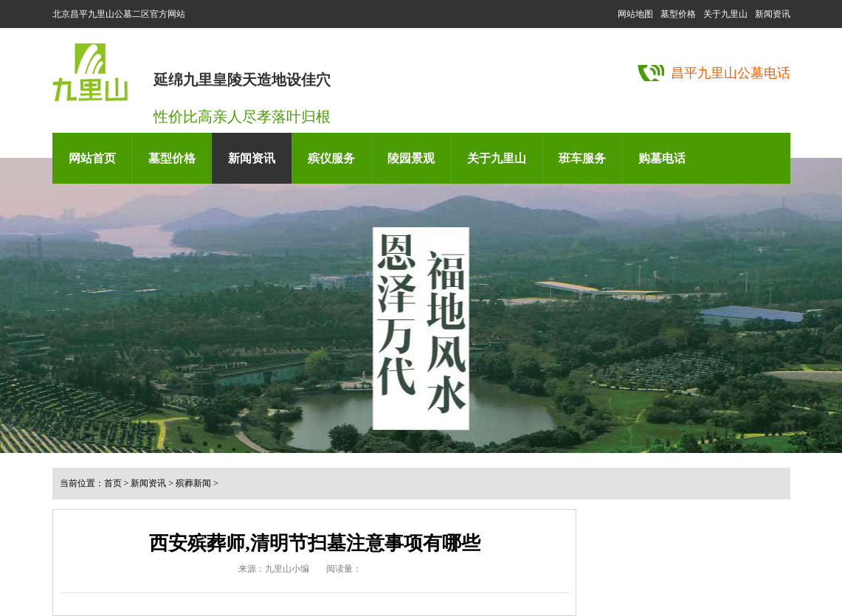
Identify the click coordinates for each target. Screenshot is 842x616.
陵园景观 (411, 158)
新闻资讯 (773, 14)
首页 (113, 483)
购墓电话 (662, 158)
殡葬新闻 (193, 483)
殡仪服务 (331, 158)
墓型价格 (678, 14)
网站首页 (92, 158)
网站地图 (635, 14)
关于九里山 (725, 14)
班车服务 (582, 158)
